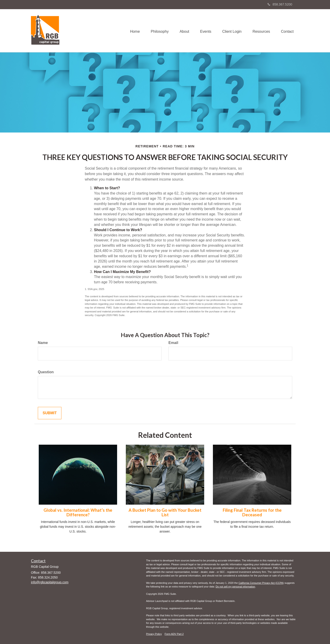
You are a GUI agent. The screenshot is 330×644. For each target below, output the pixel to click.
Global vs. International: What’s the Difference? (78, 513)
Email (173, 343)
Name (43, 343)
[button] (157, 31)
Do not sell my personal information (235, 587)
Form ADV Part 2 (174, 634)
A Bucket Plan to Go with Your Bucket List (165, 513)
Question (46, 372)
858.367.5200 (280, 4)
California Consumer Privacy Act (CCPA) (261, 583)
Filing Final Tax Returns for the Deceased (252, 513)
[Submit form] (50, 413)
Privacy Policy (154, 634)
